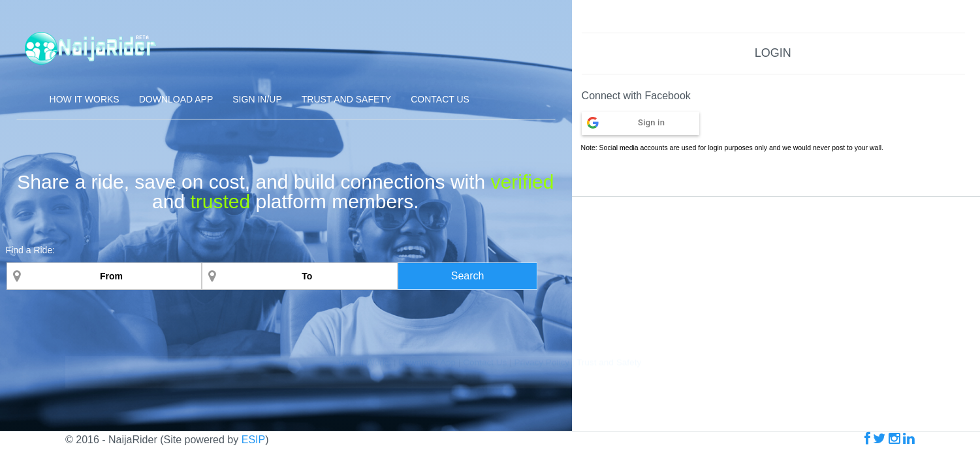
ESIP (253, 440)
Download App (176, 99)
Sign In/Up (257, 99)
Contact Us (440, 99)
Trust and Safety (346, 99)
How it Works (85, 99)
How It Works (366, 455)
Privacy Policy (542, 455)
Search (468, 276)
